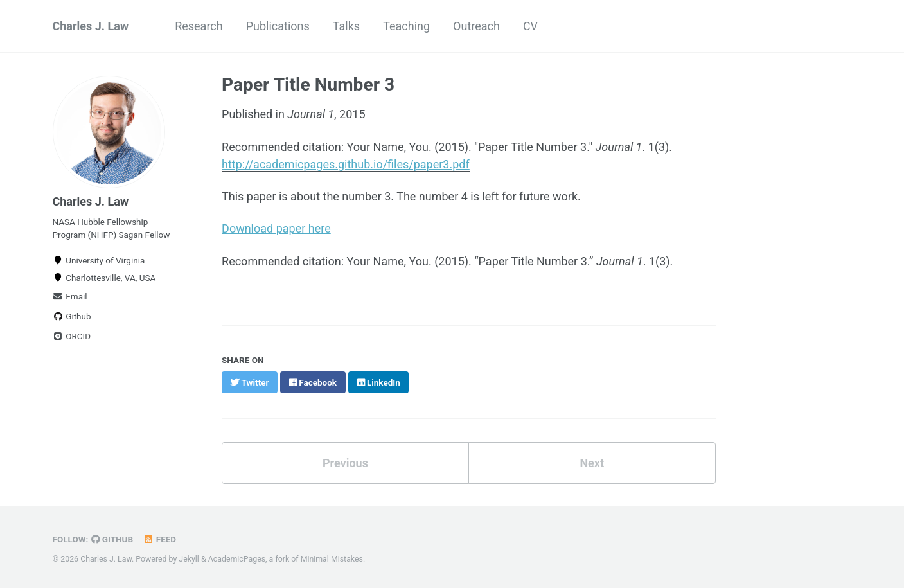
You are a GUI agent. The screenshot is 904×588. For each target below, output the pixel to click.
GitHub (112, 539)
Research (199, 26)
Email (70, 296)
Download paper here (276, 228)
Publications (278, 26)
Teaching (406, 26)
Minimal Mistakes (332, 559)
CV (530, 26)
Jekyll (189, 559)
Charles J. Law (91, 26)
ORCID (72, 336)
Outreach (476, 26)
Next (592, 463)
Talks (346, 26)
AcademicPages (237, 559)
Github (72, 316)
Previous (345, 463)
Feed (159, 539)
